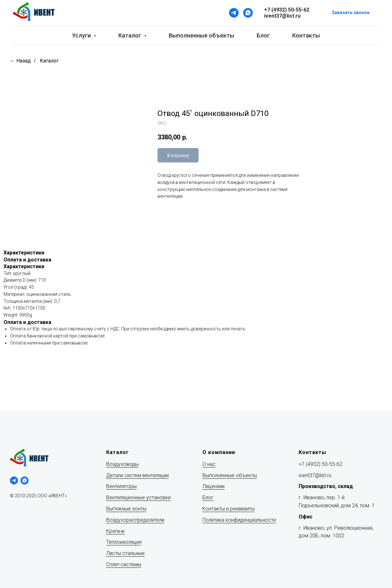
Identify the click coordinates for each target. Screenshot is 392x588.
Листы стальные (125, 553)
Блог (263, 35)
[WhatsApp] (248, 13)
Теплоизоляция (124, 542)
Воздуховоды (122, 464)
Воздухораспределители (135, 520)
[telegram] (14, 480)
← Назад (20, 61)
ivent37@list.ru (315, 475)
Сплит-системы (124, 564)
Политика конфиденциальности (239, 520)
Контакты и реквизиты (229, 509)
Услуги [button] (82, 35)
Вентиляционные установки (138, 497)
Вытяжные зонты (126, 509)
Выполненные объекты (201, 35)
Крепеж (115, 531)
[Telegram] (234, 13)
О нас (209, 464)
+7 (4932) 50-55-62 (320, 464)
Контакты (306, 35)
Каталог (49, 61)
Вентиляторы (121, 486)
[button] (351, 13)
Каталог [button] (130, 35)
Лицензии (213, 486)
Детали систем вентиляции (137, 475)
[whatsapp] (25, 480)
